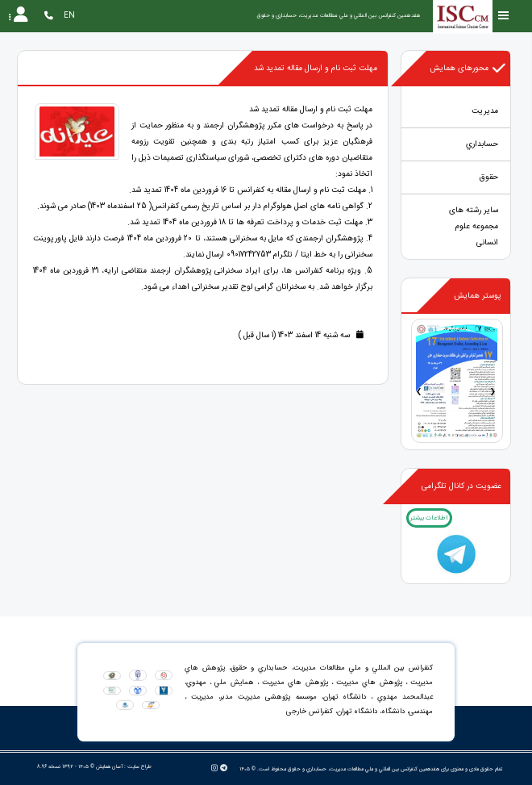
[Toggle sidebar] (504, 16)
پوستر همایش (478, 296)
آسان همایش (109, 766)
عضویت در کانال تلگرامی (461, 486)
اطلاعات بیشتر (429, 518)
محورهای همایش (468, 69)
